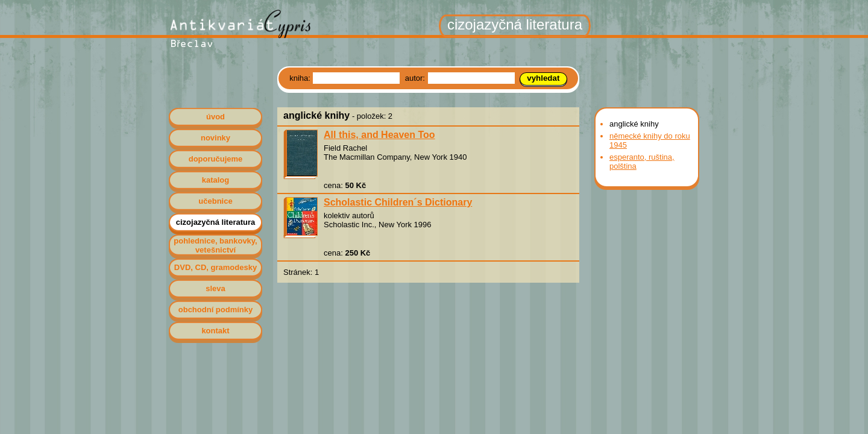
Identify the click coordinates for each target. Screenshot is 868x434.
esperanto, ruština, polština (642, 162)
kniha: (301, 78)
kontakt (215, 331)
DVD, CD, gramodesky (215, 267)
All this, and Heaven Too (379, 135)
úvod (215, 117)
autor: (416, 78)
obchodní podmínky (216, 310)
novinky (215, 138)
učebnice (215, 201)
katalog (216, 180)
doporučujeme (216, 159)
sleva (215, 288)
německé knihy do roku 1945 (650, 140)
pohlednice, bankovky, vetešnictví (215, 245)
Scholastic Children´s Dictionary (398, 202)
